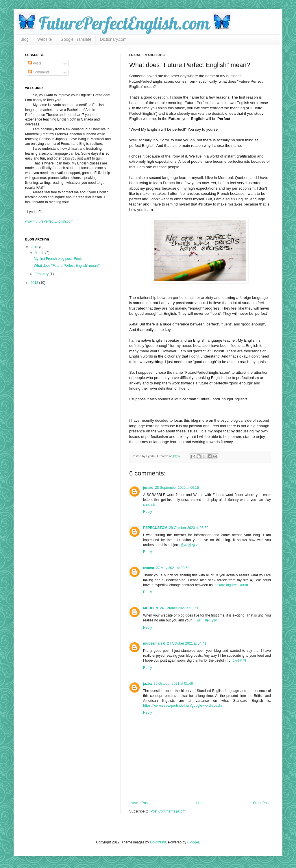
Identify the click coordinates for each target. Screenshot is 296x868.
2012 (35, 283)
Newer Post (140, 803)
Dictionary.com (113, 39)
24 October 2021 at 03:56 (180, 608)
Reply (148, 512)
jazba (147, 684)
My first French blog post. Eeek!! (59, 259)
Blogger (193, 842)
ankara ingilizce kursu (231, 585)
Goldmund (158, 842)
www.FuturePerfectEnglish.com (49, 221)
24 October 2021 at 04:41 (187, 643)
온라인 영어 (190, 545)
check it (149, 505)
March (40, 253)
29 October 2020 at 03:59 (189, 528)
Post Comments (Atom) (168, 811)
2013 (35, 247)
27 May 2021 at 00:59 (173, 568)
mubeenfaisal (154, 643)
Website (45, 39)
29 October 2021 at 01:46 (173, 684)
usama (149, 568)
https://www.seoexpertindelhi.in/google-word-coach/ (183, 706)
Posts (35, 63)
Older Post (261, 803)
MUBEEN (151, 608)
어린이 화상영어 (206, 620)
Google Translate (76, 39)
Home (201, 803)
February (42, 274)
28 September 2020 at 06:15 (177, 488)
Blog (25, 39)
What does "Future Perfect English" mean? (67, 266)
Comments (39, 72)
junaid (148, 488)
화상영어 (239, 660)
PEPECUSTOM (155, 528)
